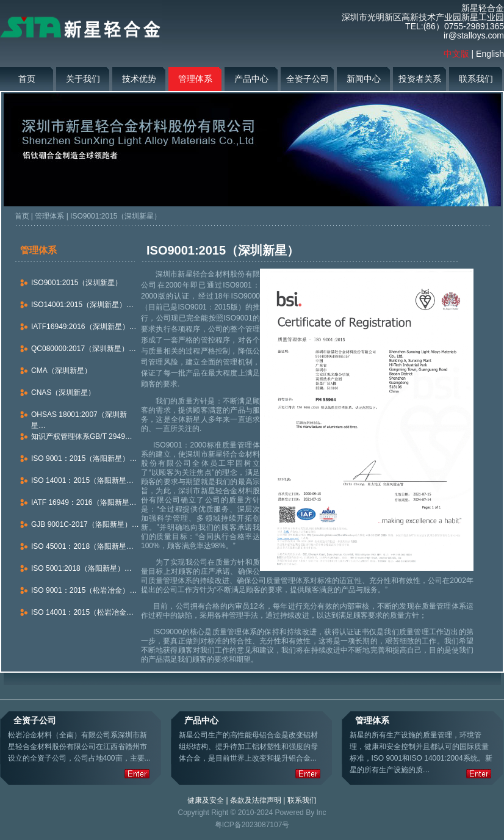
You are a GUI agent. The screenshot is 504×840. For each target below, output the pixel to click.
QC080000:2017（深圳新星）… (84, 349)
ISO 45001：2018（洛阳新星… (82, 546)
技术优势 (139, 79)
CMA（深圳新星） (61, 371)
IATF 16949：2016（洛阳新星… (84, 502)
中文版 (456, 54)
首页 (27, 79)
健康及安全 (206, 800)
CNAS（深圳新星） (63, 393)
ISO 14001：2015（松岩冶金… (82, 612)
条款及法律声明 (256, 800)
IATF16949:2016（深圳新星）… (84, 327)
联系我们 (476, 79)
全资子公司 (308, 79)
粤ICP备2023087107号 (252, 825)
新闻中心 (364, 79)
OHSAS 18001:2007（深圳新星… (79, 420)
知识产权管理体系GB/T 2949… (82, 436)
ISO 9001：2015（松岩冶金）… (84, 590)
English (490, 54)
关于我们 (83, 79)
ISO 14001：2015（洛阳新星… (82, 480)
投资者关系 (420, 79)
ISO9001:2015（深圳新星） (116, 216)
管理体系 (195, 79)
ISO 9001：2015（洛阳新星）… (84, 458)
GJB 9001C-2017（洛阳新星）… (85, 524)
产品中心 (251, 79)
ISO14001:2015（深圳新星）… (82, 305)
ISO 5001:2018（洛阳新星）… (81, 568)
